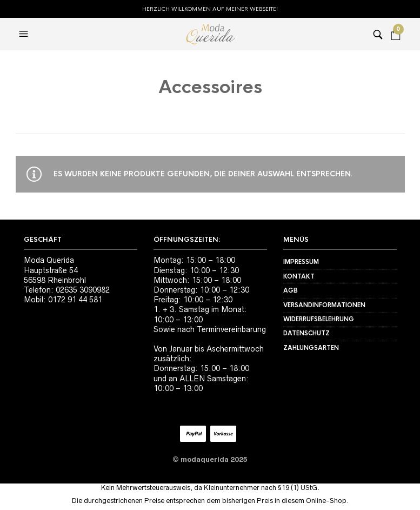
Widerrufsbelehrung (319, 319)
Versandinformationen (324, 305)
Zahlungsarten (311, 348)
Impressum (301, 262)
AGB (291, 290)
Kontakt (299, 276)
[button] (25, 34)
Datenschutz (306, 333)
